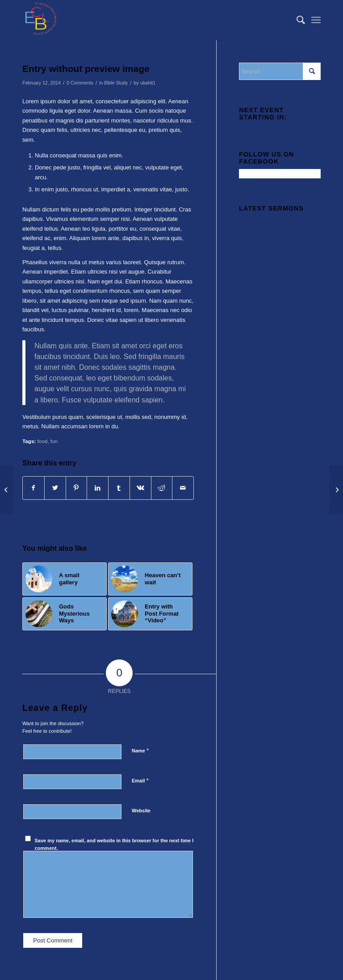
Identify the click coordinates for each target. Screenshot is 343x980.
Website (141, 811)
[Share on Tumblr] (119, 488)
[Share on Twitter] (55, 488)
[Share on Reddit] (162, 488)
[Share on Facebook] (33, 488)
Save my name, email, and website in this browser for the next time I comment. (114, 844)
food (43, 441)
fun (54, 441)
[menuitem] (296, 20)
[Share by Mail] (183, 488)
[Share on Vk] (140, 488)
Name (140, 750)
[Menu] (316, 20)
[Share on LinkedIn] (98, 488)
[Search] (296, 20)
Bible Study (116, 83)
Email (140, 780)
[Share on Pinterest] (77, 488)
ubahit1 (148, 83)
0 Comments (80, 83)
